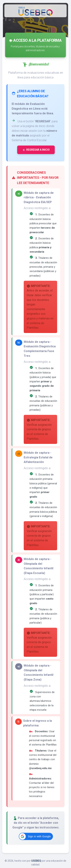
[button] (36, 836)
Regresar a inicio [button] (36, 150)
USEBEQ (36, 861)
